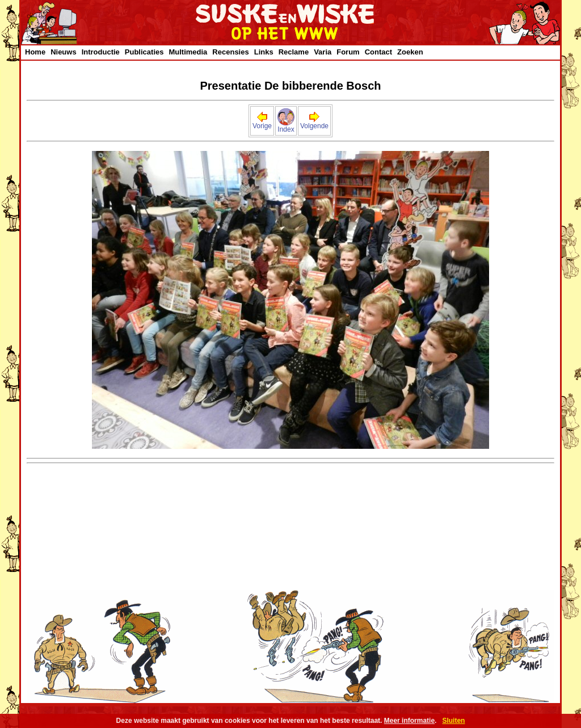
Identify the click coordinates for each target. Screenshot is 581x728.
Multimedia (188, 52)
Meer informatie (409, 721)
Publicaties (144, 52)
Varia (323, 52)
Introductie (101, 52)
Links (264, 52)
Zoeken (410, 52)
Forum (348, 52)
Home (35, 52)
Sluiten (453, 721)
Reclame (294, 52)
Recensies (230, 52)
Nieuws (64, 52)
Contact (378, 52)
